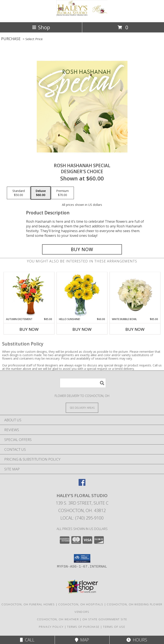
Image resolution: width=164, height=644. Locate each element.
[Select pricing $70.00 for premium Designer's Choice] (62, 193)
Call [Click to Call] (27, 640)
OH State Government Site (105, 619)
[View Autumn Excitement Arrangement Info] (29, 295)
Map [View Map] (82, 640)
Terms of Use (114, 627)
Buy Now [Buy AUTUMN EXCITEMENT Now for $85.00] (29, 329)
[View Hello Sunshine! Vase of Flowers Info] (82, 295)
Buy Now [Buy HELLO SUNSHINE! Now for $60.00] (82, 329)
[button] (82, 558)
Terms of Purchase (83, 627)
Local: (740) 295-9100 (82, 518)
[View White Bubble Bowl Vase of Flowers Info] (135, 295)
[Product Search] (83, 383)
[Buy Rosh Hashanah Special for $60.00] (82, 249)
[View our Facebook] (82, 484)
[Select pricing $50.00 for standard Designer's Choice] (19, 193)
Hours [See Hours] (137, 640)
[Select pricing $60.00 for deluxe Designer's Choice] (41, 193)
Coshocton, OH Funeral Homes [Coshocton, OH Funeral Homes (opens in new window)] (28, 604)
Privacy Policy (51, 627)
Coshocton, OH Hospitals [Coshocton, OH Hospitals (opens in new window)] (81, 604)
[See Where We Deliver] (82, 408)
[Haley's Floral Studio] (82, 16)
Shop (41, 27)
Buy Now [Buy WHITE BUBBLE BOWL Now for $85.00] (135, 329)
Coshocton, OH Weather (58, 619)
